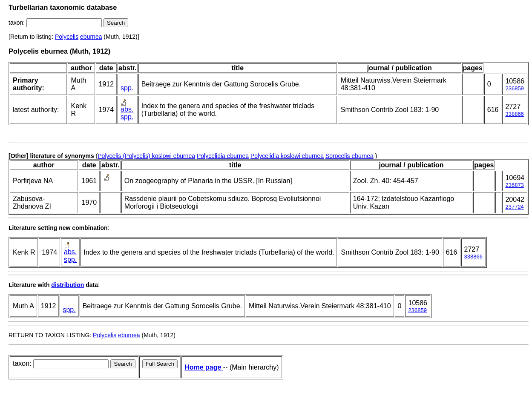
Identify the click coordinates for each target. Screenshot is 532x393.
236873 (514, 185)
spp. (127, 88)
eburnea (91, 37)
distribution (68, 285)
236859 (514, 88)
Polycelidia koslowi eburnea (287, 156)
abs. (127, 109)
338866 (514, 114)
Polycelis (67, 37)
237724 (514, 207)
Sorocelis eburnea (349, 156)
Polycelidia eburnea (223, 156)
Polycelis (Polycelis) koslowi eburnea (146, 156)
